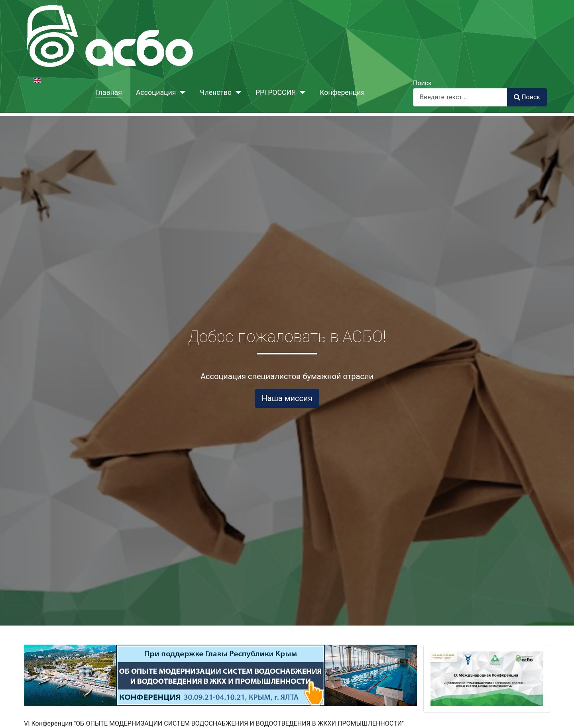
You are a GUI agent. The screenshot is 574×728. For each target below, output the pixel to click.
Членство (216, 92)
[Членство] (237, 92)
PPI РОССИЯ (276, 92)
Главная (109, 92)
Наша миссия (287, 398)
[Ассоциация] (181, 92)
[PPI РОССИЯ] (301, 92)
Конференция (342, 92)
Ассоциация (156, 92)
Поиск (422, 83)
